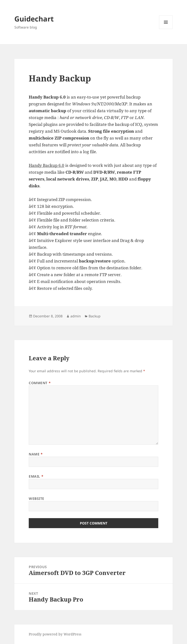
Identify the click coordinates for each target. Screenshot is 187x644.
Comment (40, 383)
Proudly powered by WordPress (55, 634)
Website (37, 498)
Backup (95, 316)
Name (36, 454)
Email (36, 476)
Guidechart (34, 19)
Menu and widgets (166, 29)
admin (76, 316)
